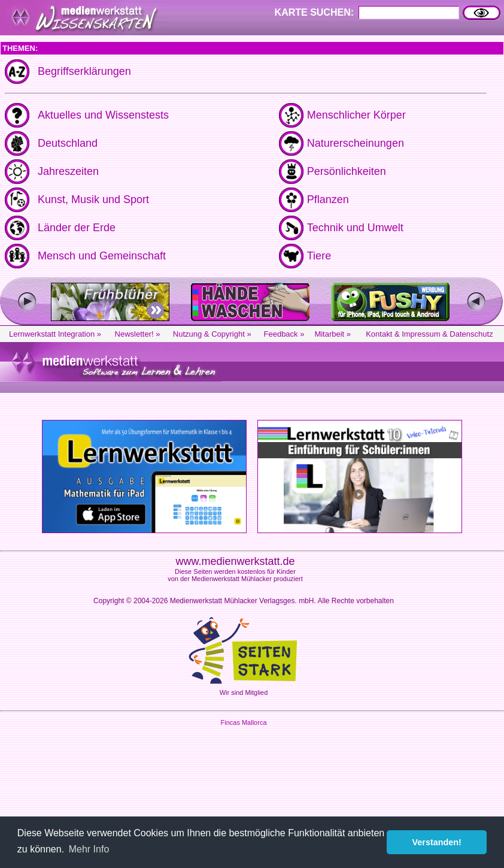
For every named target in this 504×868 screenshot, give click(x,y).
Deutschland (68, 143)
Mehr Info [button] (89, 849)
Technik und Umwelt (355, 228)
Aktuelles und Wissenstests (103, 115)
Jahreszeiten (68, 171)
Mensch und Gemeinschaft (102, 256)
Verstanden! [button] (437, 842)
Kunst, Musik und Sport (93, 199)
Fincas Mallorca (243, 722)
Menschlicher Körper (356, 115)
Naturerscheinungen (356, 143)
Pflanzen (328, 199)
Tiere (319, 256)
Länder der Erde (77, 228)
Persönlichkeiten (347, 171)
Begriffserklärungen (84, 71)
